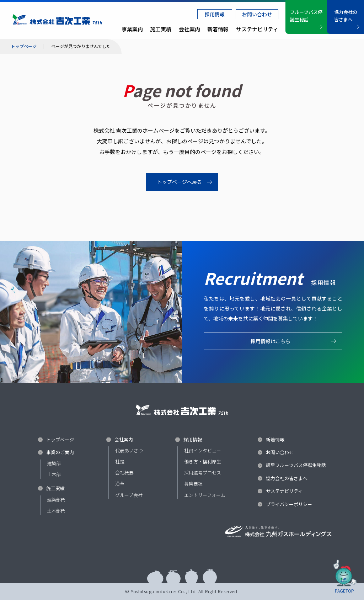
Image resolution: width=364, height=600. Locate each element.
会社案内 (189, 29)
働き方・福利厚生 (203, 461)
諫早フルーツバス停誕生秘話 (296, 465)
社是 (120, 461)
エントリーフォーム (205, 495)
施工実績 (55, 488)
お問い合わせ (257, 14)
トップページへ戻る (180, 182)
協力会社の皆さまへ (346, 16)
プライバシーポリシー (289, 504)
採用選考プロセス (203, 472)
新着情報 (218, 29)
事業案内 (132, 29)
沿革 (120, 484)
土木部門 (56, 511)
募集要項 (193, 484)
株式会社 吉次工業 (57, 20)
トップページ (24, 46)
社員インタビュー (203, 450)
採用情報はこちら (271, 345)
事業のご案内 (60, 452)
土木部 (54, 474)
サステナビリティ (257, 29)
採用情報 (215, 14)
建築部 (54, 463)
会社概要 (124, 472)
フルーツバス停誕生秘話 (306, 16)
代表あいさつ (129, 450)
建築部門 (56, 500)
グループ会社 (129, 495)
